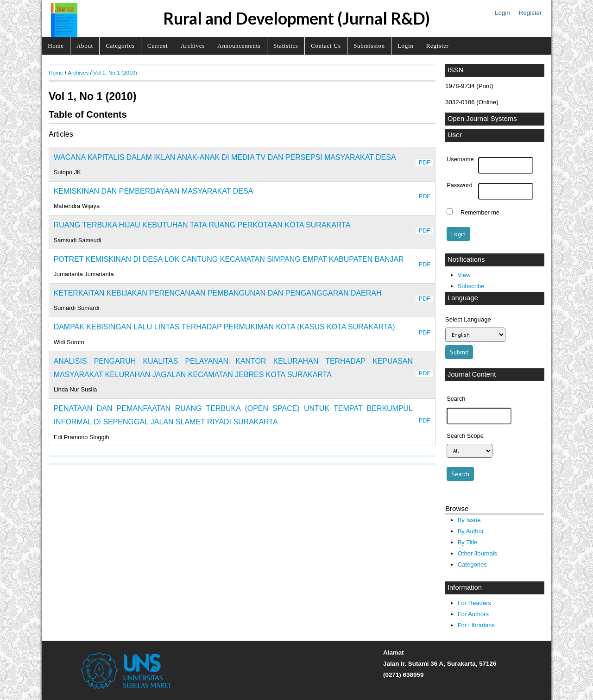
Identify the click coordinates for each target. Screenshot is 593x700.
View (464, 275)
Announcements (239, 46)
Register (530, 13)
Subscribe (471, 286)
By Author (471, 531)
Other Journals (477, 553)
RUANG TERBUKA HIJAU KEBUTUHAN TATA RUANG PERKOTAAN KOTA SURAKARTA (202, 225)
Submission (369, 46)
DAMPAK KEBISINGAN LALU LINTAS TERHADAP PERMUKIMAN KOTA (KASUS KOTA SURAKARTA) (224, 327)
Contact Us (326, 46)
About (85, 46)
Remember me (480, 213)
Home (56, 46)
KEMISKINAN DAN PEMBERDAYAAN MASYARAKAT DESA (154, 191)
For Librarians (476, 625)
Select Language (468, 319)
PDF (425, 163)
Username (460, 159)
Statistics (286, 46)
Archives (193, 46)
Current (158, 46)
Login (502, 13)
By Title (468, 542)
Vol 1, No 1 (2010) (115, 73)
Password (460, 185)
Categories (120, 46)
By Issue (469, 520)
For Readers (474, 603)
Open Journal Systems (482, 119)
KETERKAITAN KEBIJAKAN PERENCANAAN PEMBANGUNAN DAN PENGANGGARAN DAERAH (218, 293)
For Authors (473, 614)
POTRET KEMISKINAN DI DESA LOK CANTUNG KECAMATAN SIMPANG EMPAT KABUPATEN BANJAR (229, 259)
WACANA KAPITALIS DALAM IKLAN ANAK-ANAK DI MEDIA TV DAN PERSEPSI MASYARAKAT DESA (225, 157)
